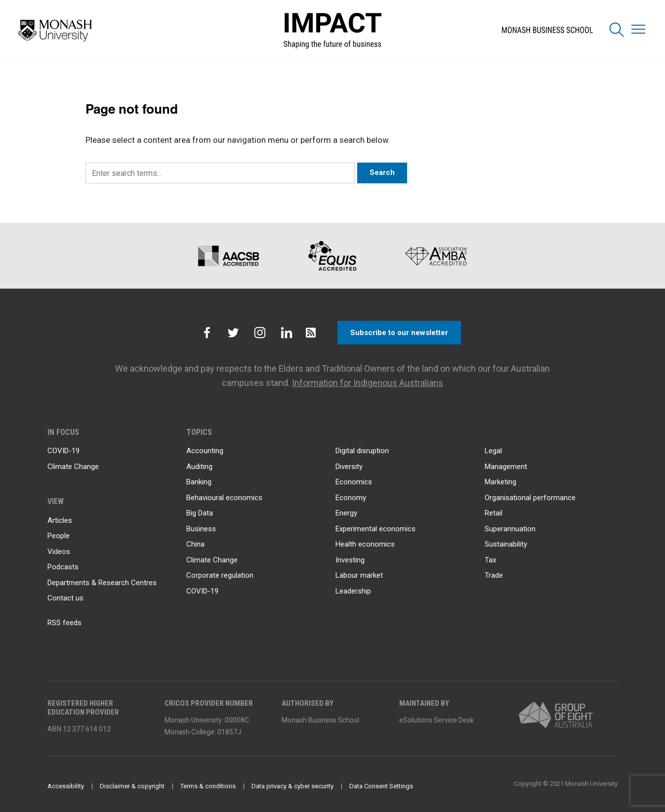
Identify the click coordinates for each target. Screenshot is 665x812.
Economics (354, 482)
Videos (59, 552)
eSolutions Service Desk (436, 720)
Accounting (205, 451)
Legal (493, 451)
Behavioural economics (224, 498)
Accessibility (66, 786)
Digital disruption (362, 451)
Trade (494, 575)
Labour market (359, 575)
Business (201, 529)
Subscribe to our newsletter (399, 333)
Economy (351, 498)
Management (506, 467)
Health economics (365, 544)
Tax (490, 560)
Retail (494, 513)
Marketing (500, 482)
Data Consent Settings (381, 786)
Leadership (353, 591)
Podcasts (63, 567)
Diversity (349, 467)
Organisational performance (530, 498)
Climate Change (73, 467)
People (59, 536)
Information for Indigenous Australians (368, 383)
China (195, 544)
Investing (350, 560)
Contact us (65, 598)
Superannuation (510, 529)
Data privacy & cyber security (292, 786)
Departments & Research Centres (102, 583)
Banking (199, 482)
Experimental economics (375, 529)
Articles (60, 520)
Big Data (200, 513)
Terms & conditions (208, 786)
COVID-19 (63, 451)
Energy (346, 513)
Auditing (199, 467)
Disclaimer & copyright (132, 786)
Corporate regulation (220, 575)
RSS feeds (64, 623)
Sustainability (506, 544)
